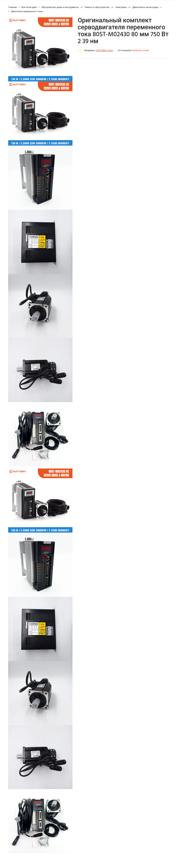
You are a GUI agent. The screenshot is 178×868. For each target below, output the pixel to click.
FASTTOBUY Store (104, 51)
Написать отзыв (140, 51)
